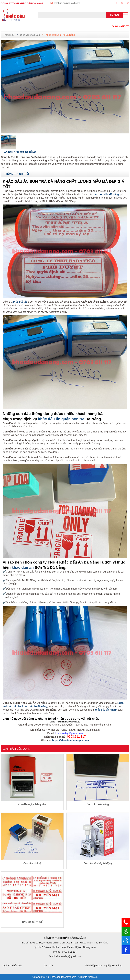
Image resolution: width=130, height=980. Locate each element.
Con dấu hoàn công (98, 804)
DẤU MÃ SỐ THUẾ (32, 922)
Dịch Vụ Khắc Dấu (30, 35)
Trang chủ (9, 35)
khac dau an (23, 568)
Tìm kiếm (114, 15)
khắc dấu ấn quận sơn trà (61, 419)
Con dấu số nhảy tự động (98, 863)
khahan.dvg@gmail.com (67, 3)
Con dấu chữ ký (32, 863)
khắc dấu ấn (20, 302)
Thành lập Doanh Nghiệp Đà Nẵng (103, 966)
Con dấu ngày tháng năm (32, 804)
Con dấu (48, 966)
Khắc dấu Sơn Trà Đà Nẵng (60, 35)
